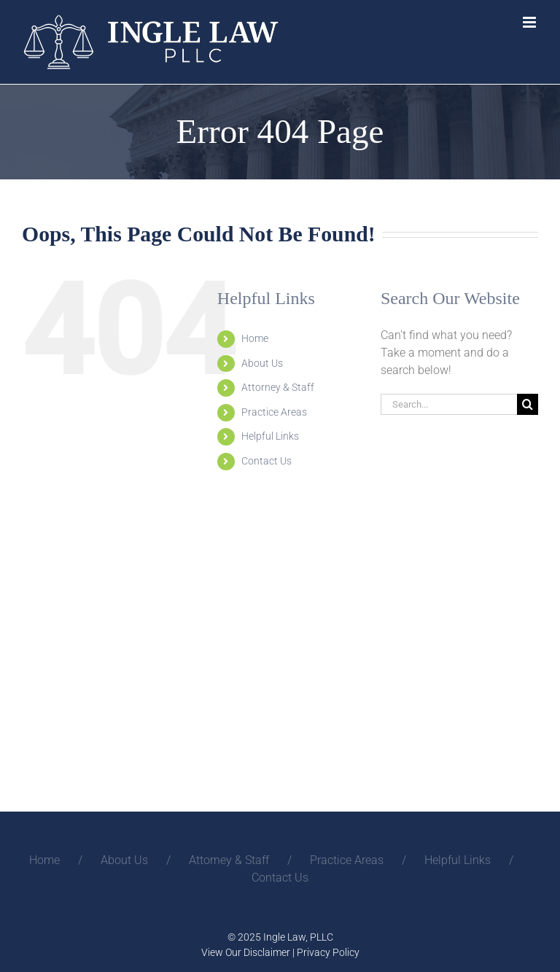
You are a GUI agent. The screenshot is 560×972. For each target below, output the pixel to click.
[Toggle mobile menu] (530, 22)
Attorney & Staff (278, 387)
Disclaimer (267, 952)
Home (255, 338)
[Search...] (449, 404)
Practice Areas (274, 412)
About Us (262, 363)
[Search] (528, 404)
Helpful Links (270, 436)
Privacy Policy (328, 952)
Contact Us (267, 461)
